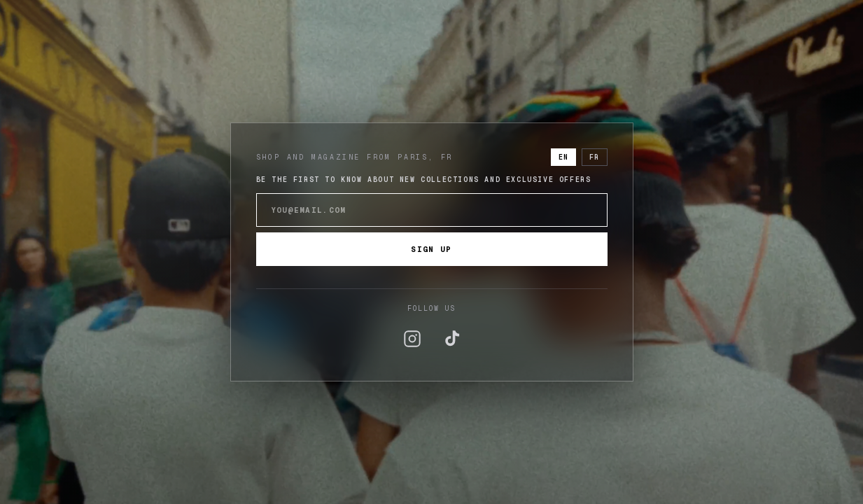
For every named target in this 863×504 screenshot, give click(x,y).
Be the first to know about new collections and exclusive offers (424, 180)
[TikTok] (451, 339)
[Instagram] (412, 339)
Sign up (431, 249)
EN (563, 157)
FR (594, 157)
